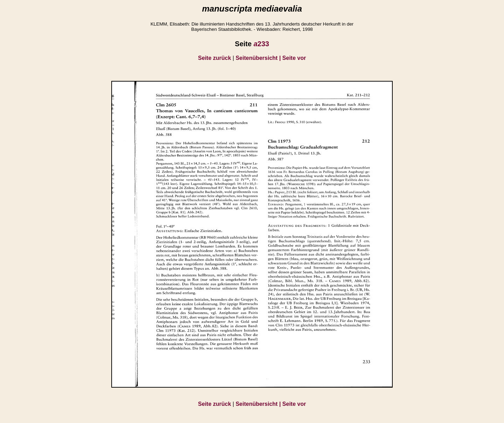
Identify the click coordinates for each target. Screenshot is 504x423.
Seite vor (294, 58)
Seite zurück (215, 58)
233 (261, 44)
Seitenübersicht (259, 58)
